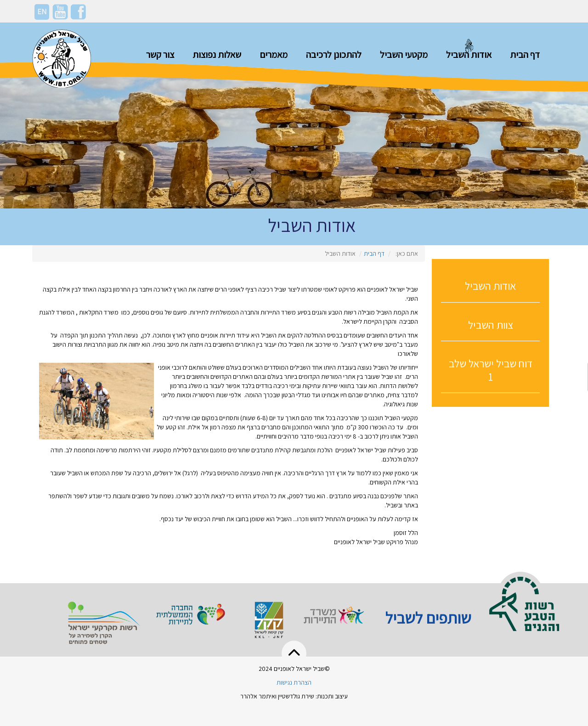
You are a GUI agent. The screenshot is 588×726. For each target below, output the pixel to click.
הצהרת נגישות (294, 682)
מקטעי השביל (404, 54)
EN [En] (42, 11)
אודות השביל (469, 54)
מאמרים (274, 54)
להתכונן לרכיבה (334, 54)
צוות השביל (491, 325)
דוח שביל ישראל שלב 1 (491, 370)
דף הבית (525, 54)
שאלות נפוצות (217, 54)
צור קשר (160, 54)
